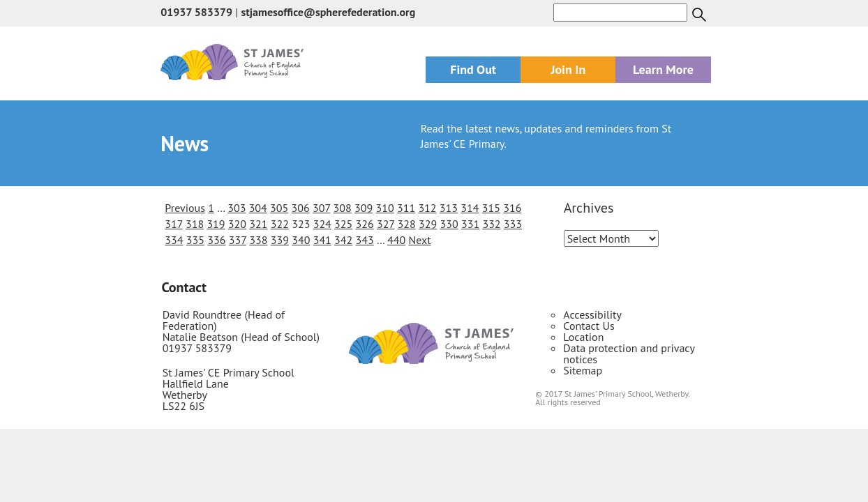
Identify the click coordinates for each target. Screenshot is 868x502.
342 (343, 240)
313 (449, 208)
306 (301, 208)
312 (427, 208)
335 (195, 240)
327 (386, 224)
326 (365, 224)
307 (321, 208)
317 (173, 224)
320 (237, 224)
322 (280, 224)
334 (174, 240)
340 (301, 240)
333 (513, 224)
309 (364, 208)
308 (343, 208)
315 (491, 208)
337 (238, 240)
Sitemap (583, 370)
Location (583, 337)
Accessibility (592, 314)
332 (491, 224)
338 (258, 240)
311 (406, 208)
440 (396, 240)
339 (280, 240)
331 (470, 224)
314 (470, 208)
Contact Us (589, 326)
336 (216, 240)
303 (237, 208)
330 (449, 224)
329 (428, 224)
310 (384, 208)
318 (195, 224)
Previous (185, 208)
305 (279, 208)
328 (407, 224)
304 (258, 208)
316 (512, 208)
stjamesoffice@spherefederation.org (328, 12)
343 (365, 240)
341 (322, 240)
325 (343, 224)
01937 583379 (196, 12)
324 (322, 224)
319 (216, 224)
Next (419, 240)
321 (258, 224)
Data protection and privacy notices (629, 353)
